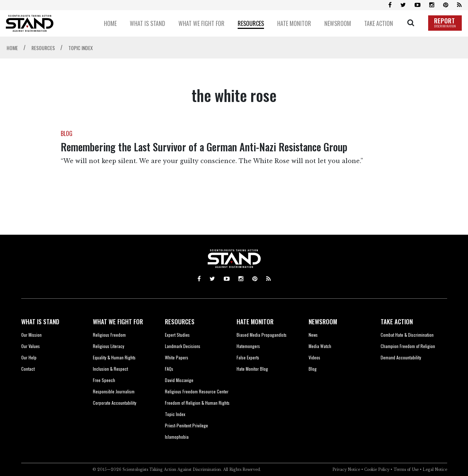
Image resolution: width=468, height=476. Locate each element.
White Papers (177, 357)
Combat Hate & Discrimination (407, 335)
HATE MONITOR (255, 322)
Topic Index (175, 414)
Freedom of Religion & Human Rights (197, 403)
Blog (313, 369)
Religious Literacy (109, 346)
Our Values (31, 346)
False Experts (248, 357)
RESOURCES (180, 322)
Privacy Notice (346, 470)
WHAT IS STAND (40, 322)
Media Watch (320, 346)
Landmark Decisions (183, 346)
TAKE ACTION (397, 322)
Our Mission (31, 335)
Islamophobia (177, 437)
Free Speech (104, 380)
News (313, 335)
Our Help (29, 357)
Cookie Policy (377, 470)
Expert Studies (177, 335)
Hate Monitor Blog (252, 369)
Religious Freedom (109, 335)
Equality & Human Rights (114, 357)
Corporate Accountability (115, 403)
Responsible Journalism (114, 391)
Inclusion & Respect (110, 369)
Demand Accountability (401, 357)
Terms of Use (406, 470)
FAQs (169, 369)
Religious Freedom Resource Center (197, 391)
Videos (314, 357)
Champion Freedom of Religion (408, 346)
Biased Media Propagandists (262, 335)
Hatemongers (248, 346)
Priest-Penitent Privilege (186, 425)
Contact (28, 369)
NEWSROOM (323, 322)
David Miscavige (179, 380)
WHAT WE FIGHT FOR (118, 322)
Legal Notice (435, 470)
